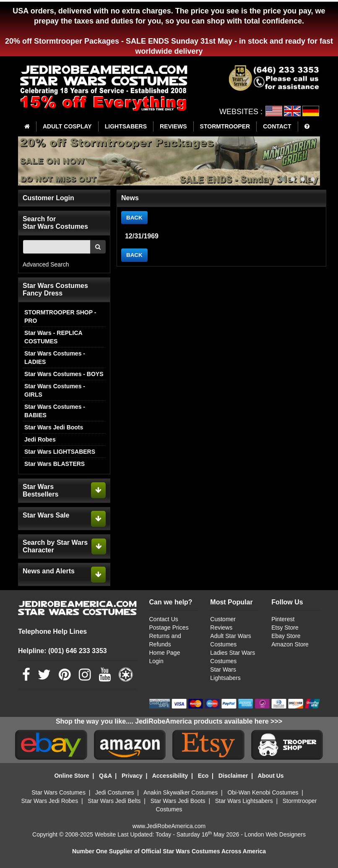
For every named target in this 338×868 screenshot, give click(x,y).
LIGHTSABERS (126, 126)
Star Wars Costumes (58, 792)
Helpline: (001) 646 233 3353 (62, 651)
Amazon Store (290, 644)
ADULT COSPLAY (67, 126)
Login (156, 661)
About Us (270, 776)
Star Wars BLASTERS (55, 464)
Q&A (105, 776)
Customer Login (48, 198)
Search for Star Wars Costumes (55, 223)
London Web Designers (275, 834)
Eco (203, 776)
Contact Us (164, 619)
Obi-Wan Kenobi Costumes (263, 792)
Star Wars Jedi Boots (54, 427)
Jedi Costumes (115, 792)
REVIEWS (173, 126)
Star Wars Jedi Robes (50, 801)
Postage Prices (169, 627)
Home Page (165, 653)
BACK (135, 218)
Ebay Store (286, 636)
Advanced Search (46, 264)
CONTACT (277, 126)
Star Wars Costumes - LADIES (55, 358)
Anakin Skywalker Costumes (181, 792)
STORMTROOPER (225, 126)
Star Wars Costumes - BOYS (64, 374)
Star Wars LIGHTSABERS (60, 452)
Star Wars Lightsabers (244, 801)
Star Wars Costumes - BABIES (55, 411)
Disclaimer (233, 776)
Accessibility (170, 776)
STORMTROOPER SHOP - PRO (60, 316)
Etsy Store (285, 627)
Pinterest (283, 619)
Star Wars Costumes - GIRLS (55, 390)
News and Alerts (49, 571)
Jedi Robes (40, 439)
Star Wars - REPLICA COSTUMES (53, 337)
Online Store (71, 776)
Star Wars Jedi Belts (114, 801)
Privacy (132, 776)
